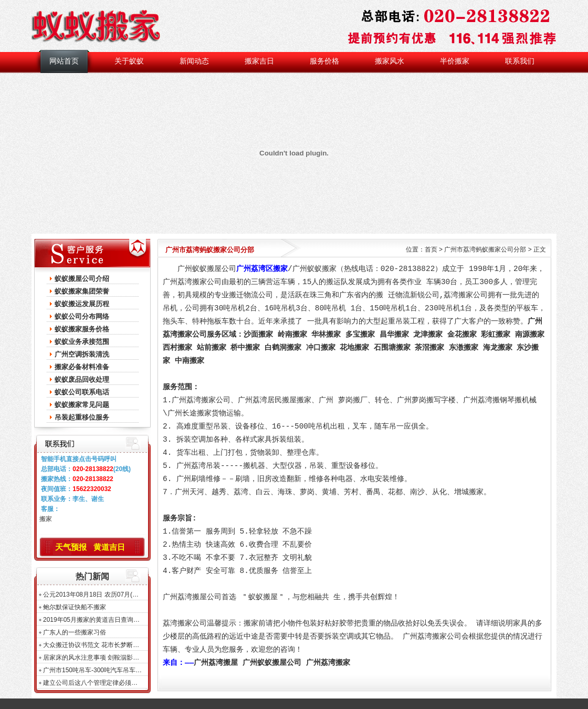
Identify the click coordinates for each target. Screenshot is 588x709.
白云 (263, 492)
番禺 (373, 492)
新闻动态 (194, 61)
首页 (431, 249)
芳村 (351, 492)
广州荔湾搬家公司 (192, 282)
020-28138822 (93, 469)
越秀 (219, 492)
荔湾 (241, 492)
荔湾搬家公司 (466, 295)
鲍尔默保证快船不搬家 (75, 607)
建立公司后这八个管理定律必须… (90, 683)
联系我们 (520, 61)
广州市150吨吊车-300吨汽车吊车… (92, 670)
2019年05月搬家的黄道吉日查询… (91, 620)
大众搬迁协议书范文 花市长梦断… (91, 645)
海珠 (285, 492)
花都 (395, 492)
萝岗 (307, 492)
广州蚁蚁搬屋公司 (272, 663)
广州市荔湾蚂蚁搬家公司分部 (485, 249)
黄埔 (329, 492)
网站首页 (64, 61)
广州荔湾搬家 (328, 663)
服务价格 (324, 61)
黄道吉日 (109, 547)
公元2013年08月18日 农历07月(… (91, 595)
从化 (439, 492)
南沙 (417, 492)
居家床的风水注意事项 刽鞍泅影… (91, 658)
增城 (461, 492)
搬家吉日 (259, 61)
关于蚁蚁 (129, 61)
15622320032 (92, 489)
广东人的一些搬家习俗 (75, 632)
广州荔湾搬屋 (216, 663)
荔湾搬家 (177, 623)
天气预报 (71, 547)
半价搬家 (455, 61)
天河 (197, 492)
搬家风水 (390, 61)
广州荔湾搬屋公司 (192, 597)
